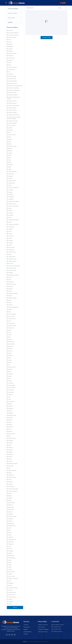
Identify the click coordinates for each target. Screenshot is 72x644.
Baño (9, 132)
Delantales (11, 273)
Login (35, 642)
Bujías (10, 167)
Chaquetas (11, 213)
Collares (10, 222)
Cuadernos (11, 243)
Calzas (10, 185)
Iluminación (11, 346)
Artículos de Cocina (12, 83)
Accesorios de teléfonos (13, 33)
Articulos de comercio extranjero (15, 86)
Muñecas (10, 431)
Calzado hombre (12, 181)
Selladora (10, 521)
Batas (10, 137)
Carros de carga (12, 204)
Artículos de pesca (12, 103)
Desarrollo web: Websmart (43, 642)
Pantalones (11, 441)
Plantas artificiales (12, 470)
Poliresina (10, 484)
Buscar (15, 607)
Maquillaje (10, 413)
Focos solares (11, 316)
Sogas (10, 535)
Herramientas (11, 342)
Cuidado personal (12, 261)
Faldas (10, 300)
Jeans (9, 358)
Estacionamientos (28, 632)
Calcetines (10, 176)
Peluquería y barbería (13, 464)
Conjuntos (10, 229)
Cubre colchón (11, 247)
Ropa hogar (11, 507)
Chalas (10, 208)
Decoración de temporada (14, 266)
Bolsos (10, 158)
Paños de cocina (12, 438)
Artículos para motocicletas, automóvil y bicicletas (14, 118)
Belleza (10, 144)
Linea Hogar (11, 392)
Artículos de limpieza (13, 95)
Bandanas (10, 130)
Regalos (10, 496)
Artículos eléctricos (12, 108)
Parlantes (10, 452)
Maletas (10, 404)
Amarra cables (11, 58)
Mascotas (10, 418)
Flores (10, 312)
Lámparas (10, 374)
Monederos (11, 427)
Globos (10, 330)
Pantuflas (10, 443)
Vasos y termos (12, 576)
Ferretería (10, 305)
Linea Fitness (11, 390)
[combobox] (15, 13)
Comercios (26, 625)
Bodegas (10, 153)
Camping (10, 192)
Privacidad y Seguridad (43, 629)
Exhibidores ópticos (12, 298)
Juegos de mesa (12, 367)
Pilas (9, 468)
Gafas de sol (11, 328)
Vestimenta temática (13, 588)
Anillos (10, 63)
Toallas (10, 565)
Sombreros (11, 537)
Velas (9, 581)
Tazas (10, 546)
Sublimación (11, 542)
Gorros (10, 332)
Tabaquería (11, 544)
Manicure (10, 411)
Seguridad (10, 519)
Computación (11, 227)
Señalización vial (12, 526)
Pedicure (10, 457)
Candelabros (11, 197)
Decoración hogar (12, 270)
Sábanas (10, 512)
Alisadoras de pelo (12, 53)
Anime (10, 65)
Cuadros (10, 245)
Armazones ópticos (12, 67)
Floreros (10, 309)
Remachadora (11, 503)
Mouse (10, 429)
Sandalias (10, 514)
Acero (10, 40)
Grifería (10, 335)
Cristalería (10, 241)
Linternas (10, 395)
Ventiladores (11, 583)
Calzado (10, 178)
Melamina (10, 420)
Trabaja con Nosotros (43, 625)
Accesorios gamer (12, 37)
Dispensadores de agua (13, 275)
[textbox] (15, 13)
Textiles (10, 562)
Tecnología (11, 551)
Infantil (10, 353)
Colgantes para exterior (13, 220)
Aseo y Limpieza (12, 125)
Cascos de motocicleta (13, 206)
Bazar (10, 142)
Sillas (9, 530)
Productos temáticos (13, 491)
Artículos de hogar (12, 92)
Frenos (10, 321)
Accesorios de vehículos (13, 35)
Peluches (10, 461)
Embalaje (10, 289)
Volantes (10, 599)
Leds (9, 378)
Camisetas (11, 190)
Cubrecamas (11, 250)
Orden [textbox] (59, 8)
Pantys (10, 445)
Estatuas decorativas (13, 293)
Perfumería (11, 466)
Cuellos (10, 254)
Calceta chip (11, 174)
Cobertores (11, 215)
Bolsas (10, 155)
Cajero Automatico (12, 171)
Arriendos (26, 634)
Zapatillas (10, 602)
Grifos (10, 337)
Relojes (10, 500)
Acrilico (10, 42)
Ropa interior (11, 510)
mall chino (10, 406)
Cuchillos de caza (12, 252)
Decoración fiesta (12, 268)
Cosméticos (11, 236)
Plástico (10, 473)
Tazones (10, 549)
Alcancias (10, 49)
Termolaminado (12, 558)
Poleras (10, 480)
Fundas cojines (11, 323)
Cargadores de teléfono (13, 201)
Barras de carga (12, 135)
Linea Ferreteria (12, 388)
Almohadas (11, 56)
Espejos (10, 291)
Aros (9, 72)
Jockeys (10, 360)
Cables (10, 169)
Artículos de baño (12, 79)
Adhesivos (10, 44)
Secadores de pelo (12, 516)
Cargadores (11, 199)
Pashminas (11, 454)
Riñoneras (10, 505)
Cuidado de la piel (12, 259)
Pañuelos (10, 447)
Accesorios (11, 30)
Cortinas (10, 234)
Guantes (10, 339)
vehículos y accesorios (13, 579)
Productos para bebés (13, 489)
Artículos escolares (12, 110)
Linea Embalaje (12, 385)
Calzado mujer (11, 183)
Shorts (10, 528)
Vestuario (10, 590)
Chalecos (10, 211)
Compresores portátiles (13, 224)
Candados (11, 194)
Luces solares (11, 401)
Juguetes (10, 369)
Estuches (10, 296)
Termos (10, 560)
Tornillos (10, 569)
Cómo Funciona (41, 627)
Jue (9, 365)
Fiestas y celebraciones (13, 307)
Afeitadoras (11, 47)
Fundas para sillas (12, 326)
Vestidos (10, 585)
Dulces (10, 280)
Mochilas (10, 424)
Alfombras (10, 51)
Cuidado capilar (12, 257)
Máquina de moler (12, 415)
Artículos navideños (12, 112)
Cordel (10, 231)
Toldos (10, 567)
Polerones (10, 482)
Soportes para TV (12, 539)
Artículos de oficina (12, 101)
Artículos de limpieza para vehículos (13, 98)
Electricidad (11, 282)
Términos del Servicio (43, 632)
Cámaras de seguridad (13, 188)
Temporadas (11, 556)
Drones (10, 277)
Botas (10, 160)
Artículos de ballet (12, 76)
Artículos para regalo (13, 121)
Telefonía (10, 553)
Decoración (11, 264)
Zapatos (10, 604)
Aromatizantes (11, 70)
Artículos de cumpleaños (14, 88)
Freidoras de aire (12, 319)
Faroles (10, 303)
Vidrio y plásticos (12, 597)
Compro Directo (30, 642)
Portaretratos (11, 487)
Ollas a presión (11, 434)
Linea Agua (11, 383)
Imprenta (10, 349)
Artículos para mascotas (14, 115)
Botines (10, 162)
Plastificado (11, 475)
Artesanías (11, 74)
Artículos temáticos (12, 123)
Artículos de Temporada (14, 106)
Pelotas (10, 459)
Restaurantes (27, 627)
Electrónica (11, 287)
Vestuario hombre (12, 592)
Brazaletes (11, 165)
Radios (10, 493)
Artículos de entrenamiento (14, 90)
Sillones (10, 533)
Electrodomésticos (12, 284)
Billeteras (10, 151)
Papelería (10, 450)
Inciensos (10, 351)
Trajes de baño (11, 572)
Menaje (10, 422)
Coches (10, 217)
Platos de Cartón (12, 477)
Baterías (10, 139)
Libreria (10, 381)
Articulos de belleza (12, 81)
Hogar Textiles (11, 344)
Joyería (10, 362)
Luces (9, 399)
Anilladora (10, 60)
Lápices (10, 376)
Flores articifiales (12, 314)
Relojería (10, 498)
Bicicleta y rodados (12, 146)
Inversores (10, 355)
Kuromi (10, 372)
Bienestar (10, 148)
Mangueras (11, 408)
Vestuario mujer (12, 595)
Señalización (11, 523)
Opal (9, 436)
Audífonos (10, 128)
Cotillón (10, 238)
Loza (9, 397)
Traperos (10, 574)
